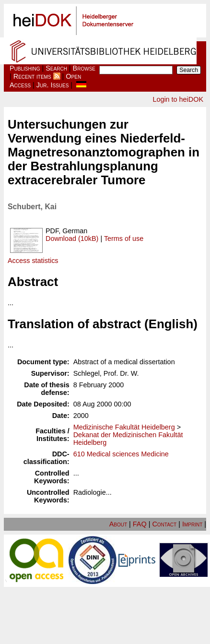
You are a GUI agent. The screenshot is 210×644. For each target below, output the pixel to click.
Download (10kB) (72, 239)
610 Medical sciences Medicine (121, 454)
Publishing (25, 68)
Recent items (32, 76)
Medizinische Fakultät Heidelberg (124, 427)
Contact (164, 524)
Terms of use (124, 239)
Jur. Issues (53, 85)
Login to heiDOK (178, 99)
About (118, 524)
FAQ (140, 524)
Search (56, 68)
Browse (84, 68)
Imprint (192, 524)
